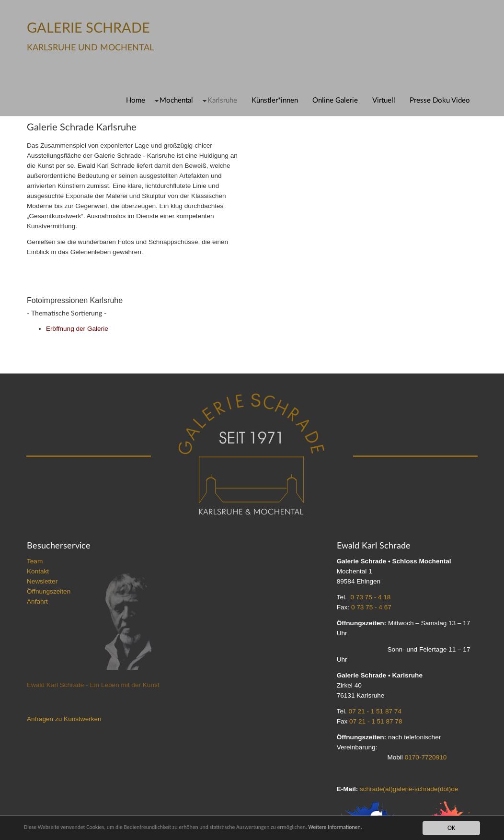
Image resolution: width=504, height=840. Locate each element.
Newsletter (42, 581)
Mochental (176, 100)
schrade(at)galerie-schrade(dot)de (409, 789)
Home (136, 100)
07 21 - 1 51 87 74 (375, 711)
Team (35, 561)
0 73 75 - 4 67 (371, 607)
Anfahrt (37, 601)
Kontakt (38, 571)
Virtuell (384, 100)
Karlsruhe (222, 100)
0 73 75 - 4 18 (370, 597)
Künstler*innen (275, 100)
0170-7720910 (426, 757)
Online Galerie (335, 100)
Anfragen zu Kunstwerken (64, 719)
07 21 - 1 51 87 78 (376, 721)
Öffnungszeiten (49, 591)
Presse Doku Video (440, 100)
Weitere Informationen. (385, 828)
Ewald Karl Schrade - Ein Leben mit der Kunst (93, 685)
